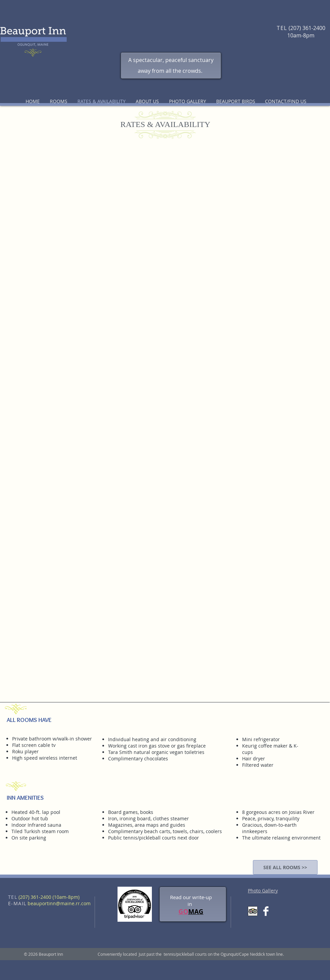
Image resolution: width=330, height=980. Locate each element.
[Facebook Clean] (266, 911)
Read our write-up (191, 897)
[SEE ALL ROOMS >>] (285, 867)
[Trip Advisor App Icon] (253, 911)
